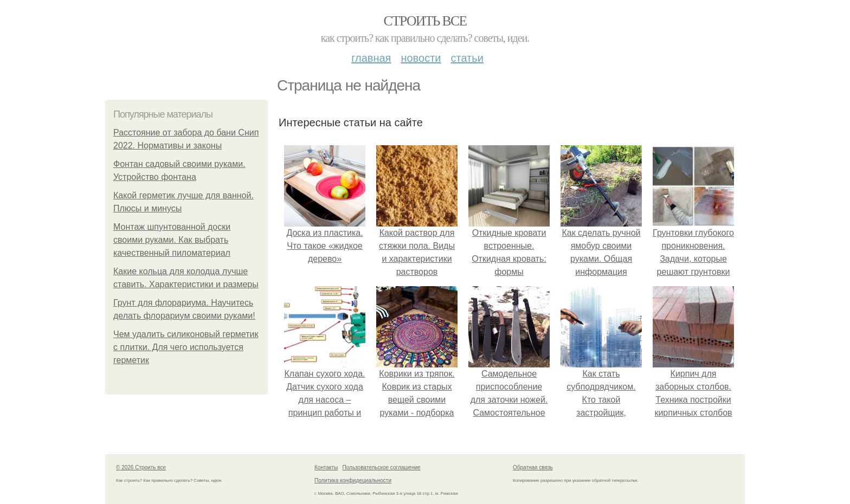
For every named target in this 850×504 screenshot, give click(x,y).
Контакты (326, 467)
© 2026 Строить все (141, 467)
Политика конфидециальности (353, 480)
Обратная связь (533, 467)
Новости (421, 58)
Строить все (425, 21)
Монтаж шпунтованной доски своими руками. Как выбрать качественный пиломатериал (172, 240)
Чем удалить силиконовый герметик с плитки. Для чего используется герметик (186, 347)
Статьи (467, 58)
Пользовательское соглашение (382, 467)
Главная (371, 58)
